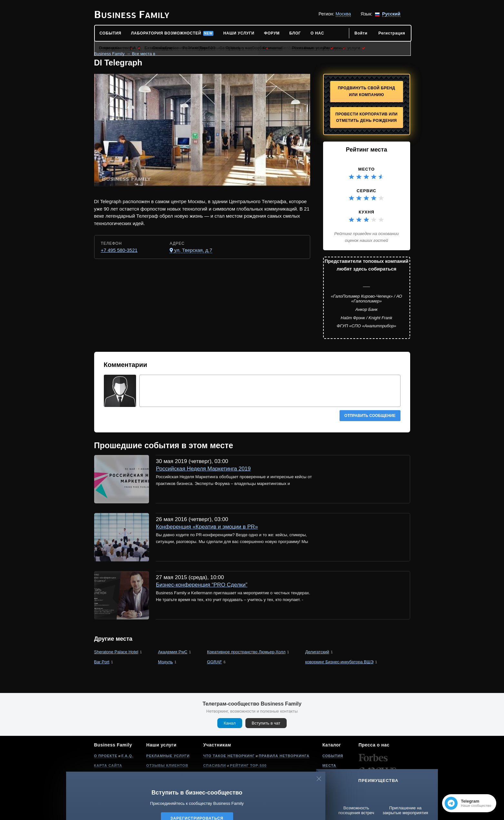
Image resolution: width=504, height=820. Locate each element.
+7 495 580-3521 (119, 250)
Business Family (109, 54)
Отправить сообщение (370, 416)
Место (366, 169)
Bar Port (102, 662)
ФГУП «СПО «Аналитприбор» (366, 326)
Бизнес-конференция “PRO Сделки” (202, 585)
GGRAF (214, 662)
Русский (391, 14)
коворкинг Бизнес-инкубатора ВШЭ (339, 662)
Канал (230, 723)
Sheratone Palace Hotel (116, 652)
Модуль (165, 662)
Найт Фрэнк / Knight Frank (367, 318)
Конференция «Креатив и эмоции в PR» (207, 527)
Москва (343, 14)
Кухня (366, 212)
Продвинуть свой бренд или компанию (367, 91)
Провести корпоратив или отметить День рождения (366, 118)
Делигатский (317, 652)
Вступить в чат (266, 723)
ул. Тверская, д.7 (193, 250)
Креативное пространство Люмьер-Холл (246, 652)
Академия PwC (173, 652)
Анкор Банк (366, 309)
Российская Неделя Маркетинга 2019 (203, 469)
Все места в (143, 54)
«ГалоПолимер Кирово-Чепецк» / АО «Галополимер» (366, 299)
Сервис (366, 191)
